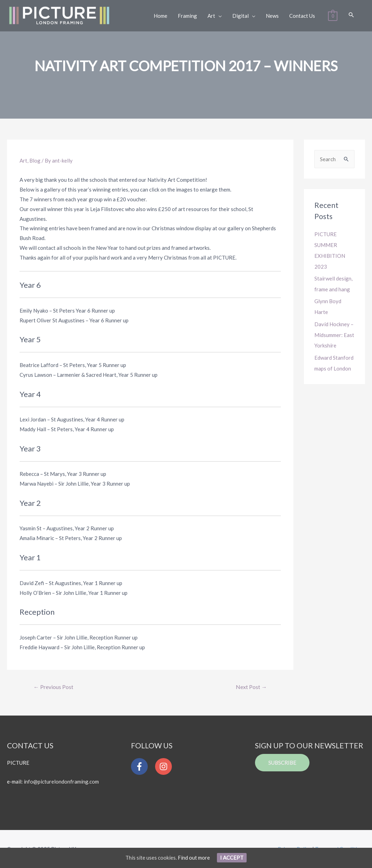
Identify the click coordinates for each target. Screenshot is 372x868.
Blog (35, 160)
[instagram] (165, 766)
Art (23, 160)
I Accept (232, 858)
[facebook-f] (143, 766)
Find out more (194, 858)
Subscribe (282, 763)
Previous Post (53, 687)
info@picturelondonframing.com (61, 782)
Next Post (251, 687)
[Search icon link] (351, 15)
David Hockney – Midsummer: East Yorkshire (334, 332)
